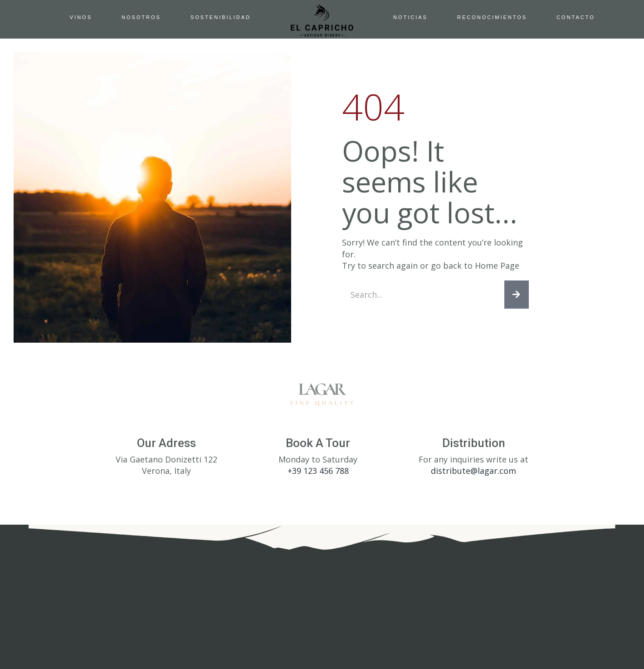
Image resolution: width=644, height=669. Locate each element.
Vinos (81, 17)
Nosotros (141, 17)
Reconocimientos (492, 17)
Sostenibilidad (221, 17)
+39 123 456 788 (318, 472)
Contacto (576, 17)
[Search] (517, 295)
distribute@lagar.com (473, 472)
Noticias (410, 17)
